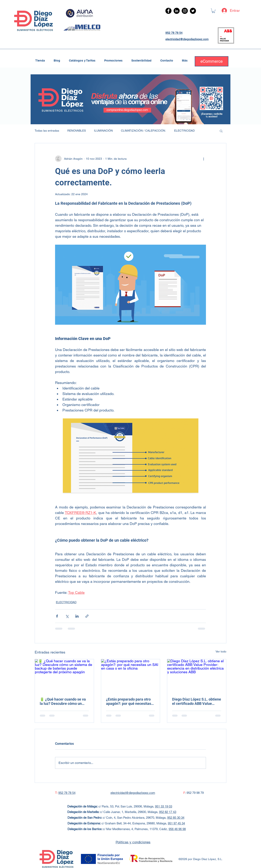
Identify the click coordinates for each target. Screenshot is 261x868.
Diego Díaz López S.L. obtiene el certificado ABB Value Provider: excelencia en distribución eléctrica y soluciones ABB (197, 701)
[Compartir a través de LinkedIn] (77, 616)
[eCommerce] (212, 61)
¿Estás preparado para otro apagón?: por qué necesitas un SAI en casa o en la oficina (130, 701)
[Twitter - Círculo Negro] (193, 11)
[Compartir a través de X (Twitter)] (67, 616)
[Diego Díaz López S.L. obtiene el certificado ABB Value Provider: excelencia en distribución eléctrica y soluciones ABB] (197, 676)
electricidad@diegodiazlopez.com (187, 39)
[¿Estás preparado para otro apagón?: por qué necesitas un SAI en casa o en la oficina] (131, 676)
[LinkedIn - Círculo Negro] (177, 11)
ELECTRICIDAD (184, 131)
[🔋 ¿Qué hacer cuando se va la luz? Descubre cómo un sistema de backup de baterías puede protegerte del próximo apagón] (64, 676)
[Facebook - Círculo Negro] (168, 11)
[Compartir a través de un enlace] (87, 616)
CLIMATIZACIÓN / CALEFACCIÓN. (143, 131)
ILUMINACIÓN (103, 131)
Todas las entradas (47, 131)
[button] (221, 131)
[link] (213, 11)
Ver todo (221, 651)
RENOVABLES (77, 131)
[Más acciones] (203, 159)
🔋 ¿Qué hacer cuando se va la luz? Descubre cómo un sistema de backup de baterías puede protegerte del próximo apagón (64, 701)
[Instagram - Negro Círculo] (185, 11)
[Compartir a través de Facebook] (57, 616)
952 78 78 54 (174, 33)
